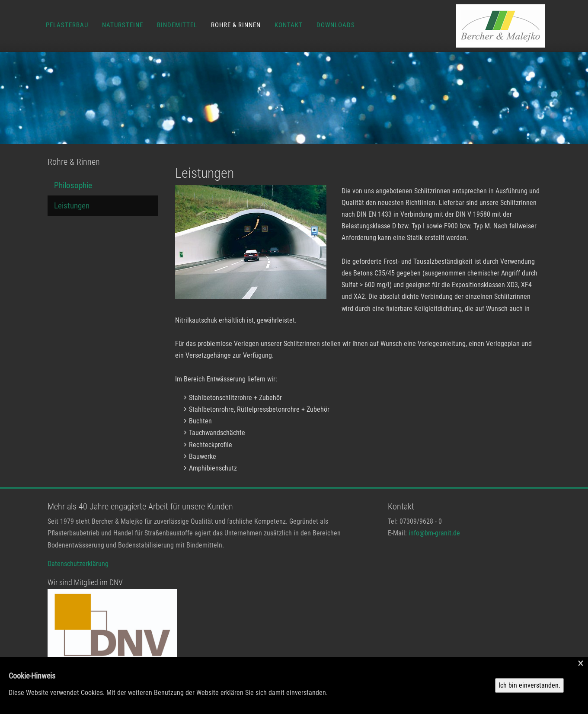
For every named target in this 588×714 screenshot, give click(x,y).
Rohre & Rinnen (236, 25)
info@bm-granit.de (434, 533)
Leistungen (72, 206)
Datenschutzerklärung (78, 564)
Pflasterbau (67, 25)
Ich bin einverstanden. (529, 685)
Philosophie (73, 185)
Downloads (336, 25)
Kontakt (289, 25)
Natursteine (123, 25)
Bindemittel (177, 25)
